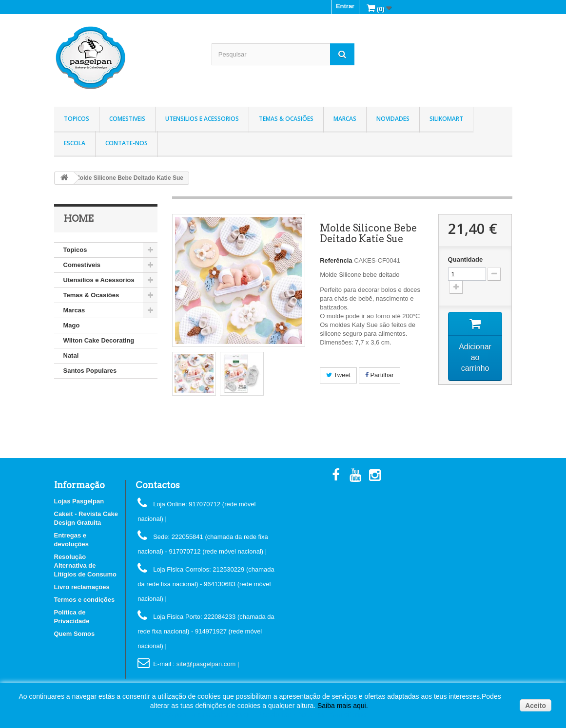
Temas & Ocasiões (286, 119)
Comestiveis (127, 119)
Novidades (393, 119)
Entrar (345, 6)
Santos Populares (90, 371)
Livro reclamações (82, 587)
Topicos (77, 119)
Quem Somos (75, 634)
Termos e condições (85, 600)
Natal (71, 355)
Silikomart (446, 119)
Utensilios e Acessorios (202, 119)
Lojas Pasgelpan (79, 501)
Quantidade (466, 259)
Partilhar (380, 375)
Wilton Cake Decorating (99, 340)
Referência (336, 260)
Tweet (338, 375)
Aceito (536, 706)
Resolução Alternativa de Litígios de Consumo (86, 565)
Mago (72, 325)
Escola (75, 143)
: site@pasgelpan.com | (206, 664)
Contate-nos (127, 143)
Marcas (345, 119)
